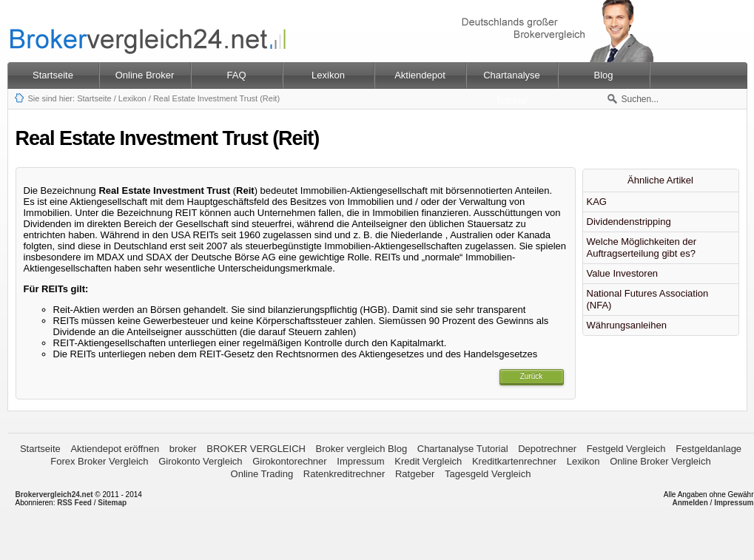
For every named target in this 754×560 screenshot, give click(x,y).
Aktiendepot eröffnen (115, 449)
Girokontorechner (289, 461)
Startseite (53, 75)
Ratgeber (415, 474)
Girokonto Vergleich (200, 461)
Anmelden (690, 503)
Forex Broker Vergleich (99, 461)
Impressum (360, 461)
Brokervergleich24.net (54, 495)
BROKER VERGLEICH (256, 449)
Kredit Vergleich (428, 461)
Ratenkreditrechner (344, 474)
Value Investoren (623, 273)
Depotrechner (547, 449)
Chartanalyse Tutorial (463, 449)
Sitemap (112, 503)
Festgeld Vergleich (626, 449)
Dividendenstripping (629, 222)
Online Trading (262, 474)
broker (183, 449)
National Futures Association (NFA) (648, 299)
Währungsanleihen (627, 325)
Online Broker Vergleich (660, 461)
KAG (597, 202)
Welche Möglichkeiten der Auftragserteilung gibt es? (642, 247)
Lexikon (132, 98)
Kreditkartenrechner (514, 461)
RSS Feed (74, 503)
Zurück (532, 376)
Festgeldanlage (708, 449)
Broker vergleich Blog (362, 449)
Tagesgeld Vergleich (488, 474)
